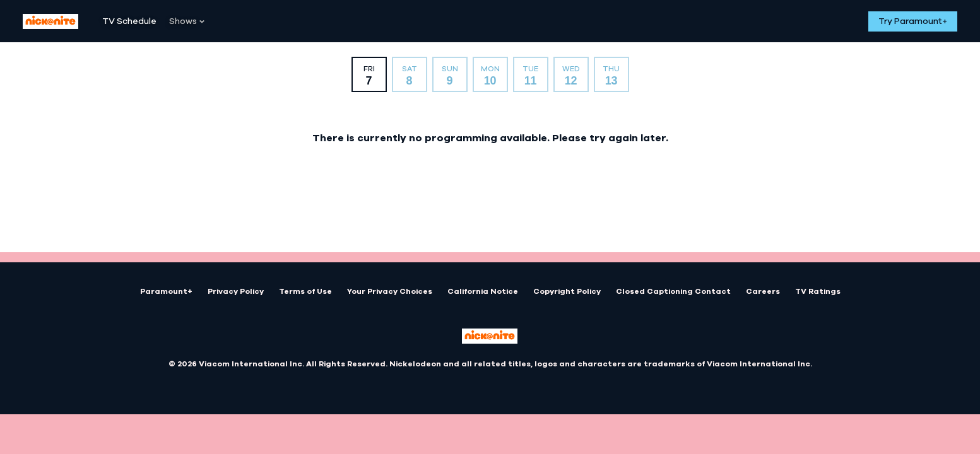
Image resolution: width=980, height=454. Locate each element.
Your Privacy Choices (390, 291)
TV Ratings (818, 291)
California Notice (483, 291)
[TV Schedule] (129, 21)
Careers (763, 291)
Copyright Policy (567, 291)
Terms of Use (305, 291)
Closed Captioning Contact (673, 291)
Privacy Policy (236, 291)
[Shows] (187, 21)
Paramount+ (166, 291)
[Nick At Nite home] (50, 21)
